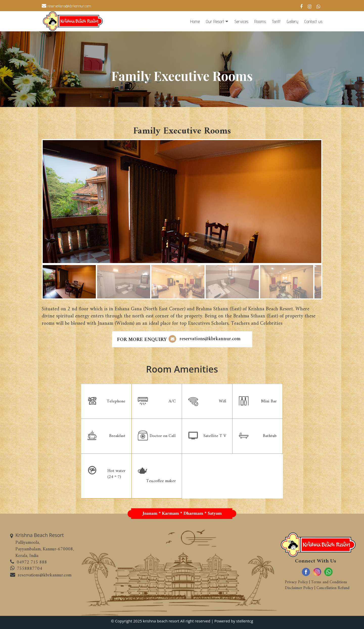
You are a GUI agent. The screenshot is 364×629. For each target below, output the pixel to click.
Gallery (292, 21)
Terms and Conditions (328, 582)
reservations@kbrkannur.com (66, 6)
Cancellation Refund (332, 588)
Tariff (276, 21)
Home (195, 21)
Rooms (260, 21)
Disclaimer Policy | (300, 588)
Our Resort (215, 21)
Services (241, 21)
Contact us (313, 21)
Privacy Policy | (297, 582)
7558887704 (30, 569)
